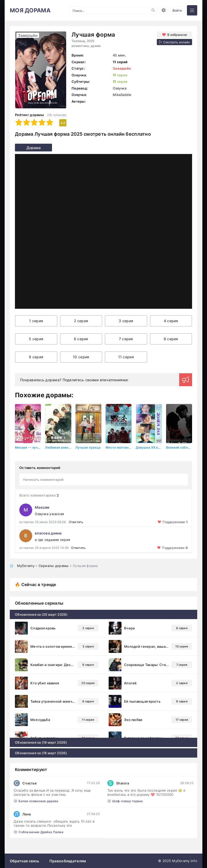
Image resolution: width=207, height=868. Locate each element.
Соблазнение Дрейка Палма (39, 832)
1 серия (36, 321)
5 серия (36, 339)
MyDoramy (26, 565)
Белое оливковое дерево (36, 801)
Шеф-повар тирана (125, 801)
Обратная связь (24, 861)
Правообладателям (68, 861)
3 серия (126, 321)
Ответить (76, 522)
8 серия (171, 339)
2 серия (81, 321)
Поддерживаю (175, 522)
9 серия (36, 357)
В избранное (177, 34)
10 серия (81, 357)
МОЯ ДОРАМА (30, 10)
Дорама (25, 148)
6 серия (81, 339)
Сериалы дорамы (54, 565)
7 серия (126, 339)
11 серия (126, 357)
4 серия (171, 321)
